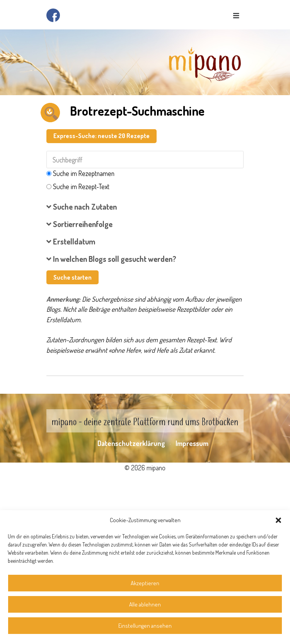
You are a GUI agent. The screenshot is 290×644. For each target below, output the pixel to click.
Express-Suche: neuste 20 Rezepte (101, 136)
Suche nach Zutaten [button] (82, 207)
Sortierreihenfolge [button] (79, 224)
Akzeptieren (145, 583)
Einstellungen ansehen (145, 626)
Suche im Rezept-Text (81, 186)
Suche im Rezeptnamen (84, 173)
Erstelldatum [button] (71, 241)
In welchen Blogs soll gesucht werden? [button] (111, 259)
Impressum (192, 443)
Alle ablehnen (145, 604)
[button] (278, 520)
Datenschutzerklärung (131, 443)
